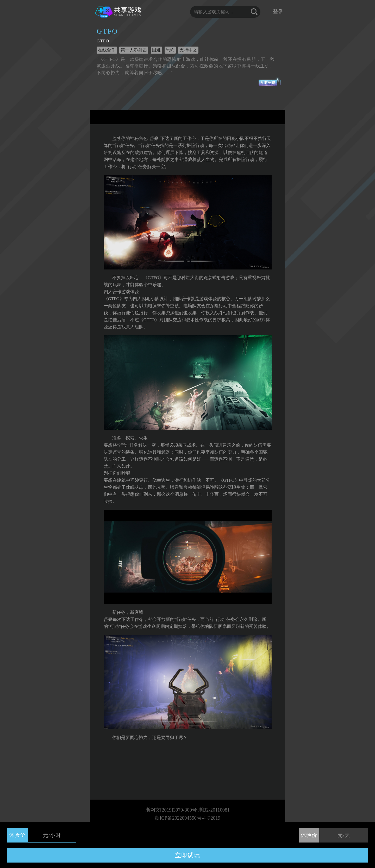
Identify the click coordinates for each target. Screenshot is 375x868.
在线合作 (107, 50)
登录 (278, 12)
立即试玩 (187, 855)
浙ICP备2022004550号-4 (180, 818)
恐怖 (170, 50)
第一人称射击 (134, 50)
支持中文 (188, 50)
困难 (156, 50)
